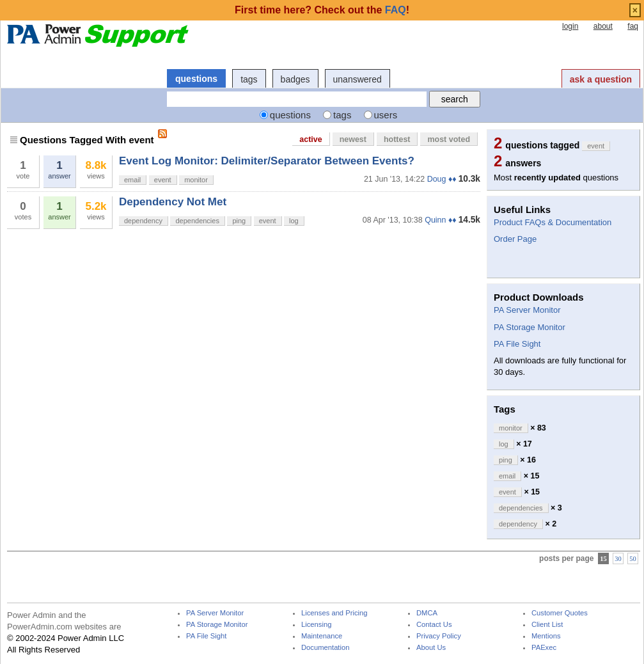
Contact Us (434, 625)
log (294, 221)
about (603, 26)
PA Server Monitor (527, 310)
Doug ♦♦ (442, 179)
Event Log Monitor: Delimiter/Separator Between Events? (267, 161)
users (386, 115)
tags (249, 79)
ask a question (601, 79)
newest (353, 139)
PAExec (544, 648)
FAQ (396, 10)
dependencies (197, 221)
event (163, 180)
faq (633, 26)
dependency (143, 221)
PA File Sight (517, 344)
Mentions (546, 636)
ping (239, 221)
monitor (196, 180)
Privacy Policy (439, 636)
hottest (397, 139)
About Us (431, 648)
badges (295, 79)
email (132, 180)
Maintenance (322, 636)
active (310, 139)
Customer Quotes (560, 613)
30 (618, 559)
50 (633, 559)
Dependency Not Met (173, 202)
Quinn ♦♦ (440, 220)
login (570, 26)
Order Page (515, 239)
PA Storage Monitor (530, 327)
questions (196, 79)
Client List (547, 625)
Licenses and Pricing (334, 613)
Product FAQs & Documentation (553, 222)
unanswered (357, 79)
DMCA (427, 613)
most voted (449, 139)
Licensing (316, 625)
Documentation (325, 648)
